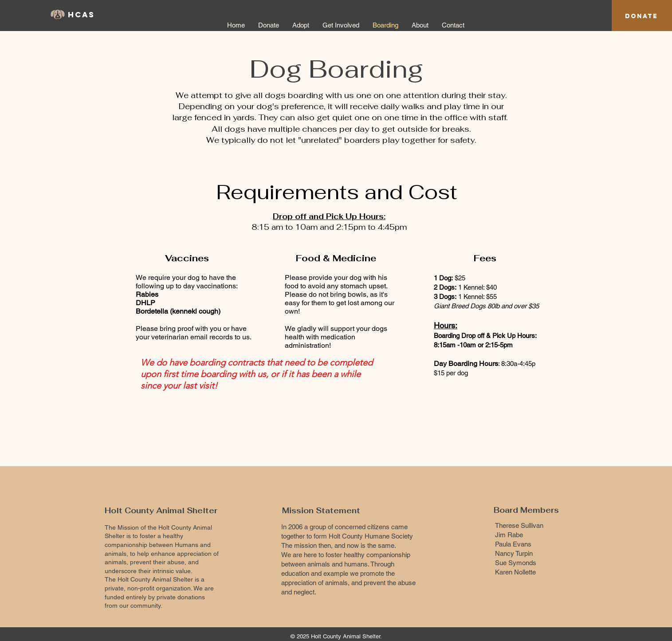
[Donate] (642, 16)
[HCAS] (86, 15)
